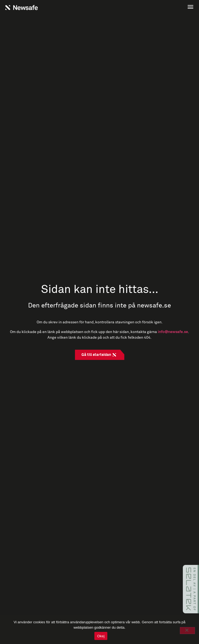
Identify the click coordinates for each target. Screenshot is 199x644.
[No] (187, 631)
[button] (148, 7)
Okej (101, 636)
